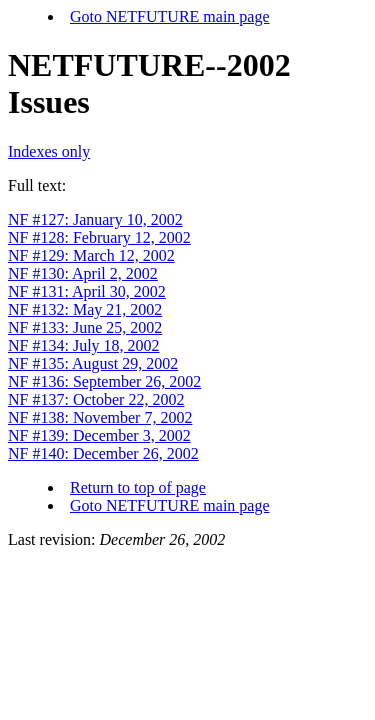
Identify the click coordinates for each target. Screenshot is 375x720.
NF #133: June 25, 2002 (85, 327)
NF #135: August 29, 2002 (93, 363)
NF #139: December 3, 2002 (99, 435)
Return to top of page (138, 487)
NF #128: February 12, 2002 (99, 237)
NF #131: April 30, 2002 (87, 291)
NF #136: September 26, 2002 (104, 381)
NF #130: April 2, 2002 (83, 273)
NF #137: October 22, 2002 (96, 399)
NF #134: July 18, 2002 (84, 345)
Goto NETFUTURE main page (170, 16)
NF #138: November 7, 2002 (100, 417)
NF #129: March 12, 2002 (91, 255)
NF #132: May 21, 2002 (85, 309)
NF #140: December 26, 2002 (103, 453)
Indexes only (49, 151)
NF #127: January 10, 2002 (95, 219)
